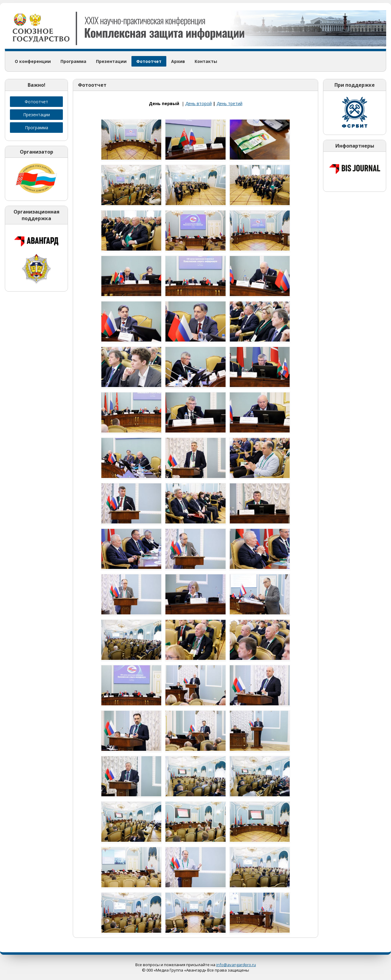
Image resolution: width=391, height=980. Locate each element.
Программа (73, 61)
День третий (229, 103)
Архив (178, 61)
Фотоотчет (149, 61)
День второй (199, 103)
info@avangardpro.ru (236, 965)
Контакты (206, 61)
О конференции (33, 61)
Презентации (111, 61)
